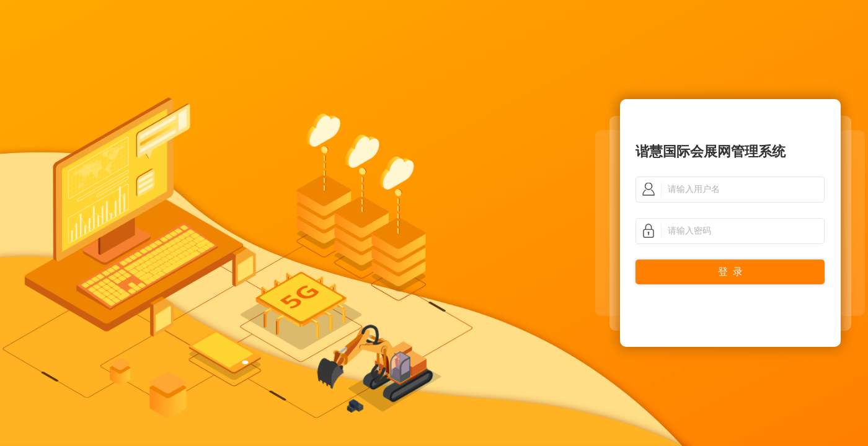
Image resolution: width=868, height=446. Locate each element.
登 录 (730, 272)
